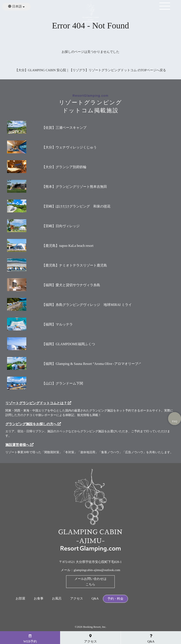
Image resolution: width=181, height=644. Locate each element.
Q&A (95, 599)
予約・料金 (115, 599)
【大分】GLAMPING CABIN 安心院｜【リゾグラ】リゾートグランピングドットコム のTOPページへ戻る (90, 70)
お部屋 (20, 599)
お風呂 (57, 599)
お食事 (39, 599)
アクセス (77, 599)
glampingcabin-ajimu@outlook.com (97, 570)
